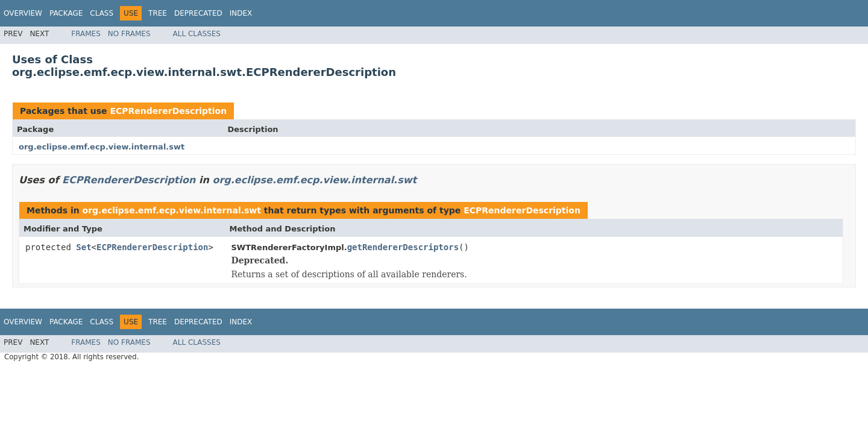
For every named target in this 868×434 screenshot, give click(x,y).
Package (66, 13)
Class (102, 13)
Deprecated (198, 13)
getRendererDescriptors (403, 247)
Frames (86, 34)
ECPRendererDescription (168, 111)
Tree (158, 13)
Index (241, 13)
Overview (23, 13)
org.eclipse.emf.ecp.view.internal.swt (102, 147)
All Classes (197, 34)
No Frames (129, 34)
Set (83, 247)
